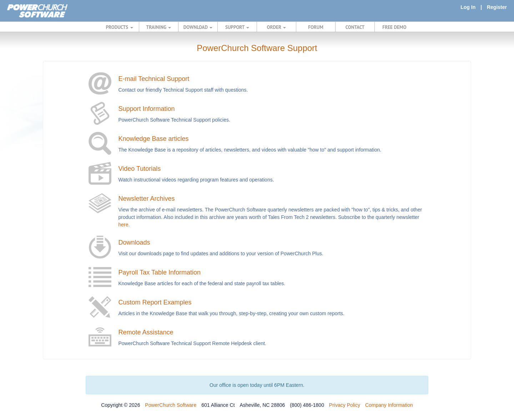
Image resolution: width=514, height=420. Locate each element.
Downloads (134, 242)
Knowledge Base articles (154, 139)
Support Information (147, 109)
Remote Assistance (146, 332)
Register (497, 7)
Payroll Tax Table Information (160, 272)
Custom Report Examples (155, 302)
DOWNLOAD (198, 27)
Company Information (389, 405)
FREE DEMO (394, 27)
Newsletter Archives (147, 199)
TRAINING (159, 27)
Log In (468, 7)
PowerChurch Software (171, 405)
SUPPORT (237, 27)
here (124, 225)
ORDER (277, 27)
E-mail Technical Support (154, 79)
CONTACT (355, 27)
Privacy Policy (345, 405)
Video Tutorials (140, 169)
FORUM (316, 27)
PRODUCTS (120, 27)
